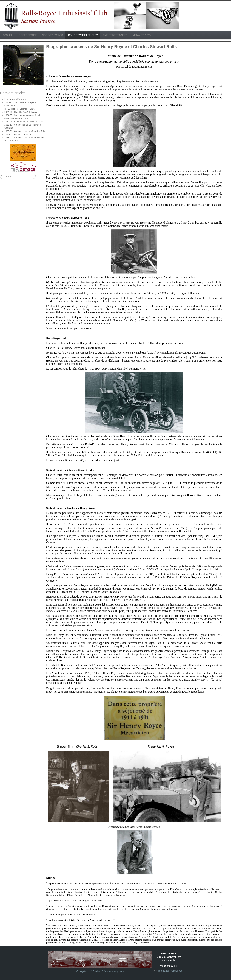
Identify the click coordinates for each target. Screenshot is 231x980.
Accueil (8, 35)
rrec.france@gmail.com (170, 971)
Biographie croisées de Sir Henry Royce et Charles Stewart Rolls (112, 47)
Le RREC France (27, 35)
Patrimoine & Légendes (113, 971)
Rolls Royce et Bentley (83, 35)
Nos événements (52, 35)
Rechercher (0, 174)
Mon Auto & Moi (142, 35)
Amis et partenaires (115, 35)
